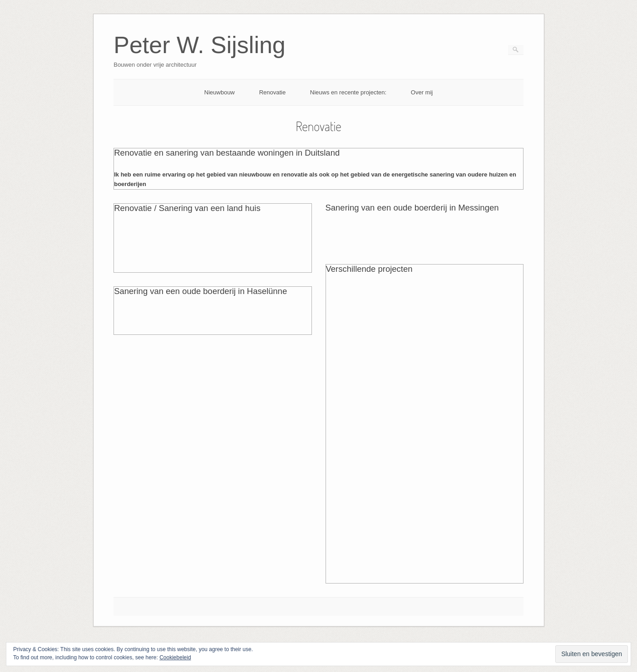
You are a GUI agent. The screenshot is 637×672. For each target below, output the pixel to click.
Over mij (422, 92)
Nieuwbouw (220, 92)
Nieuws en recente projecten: (348, 92)
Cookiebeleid (175, 657)
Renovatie (273, 92)
